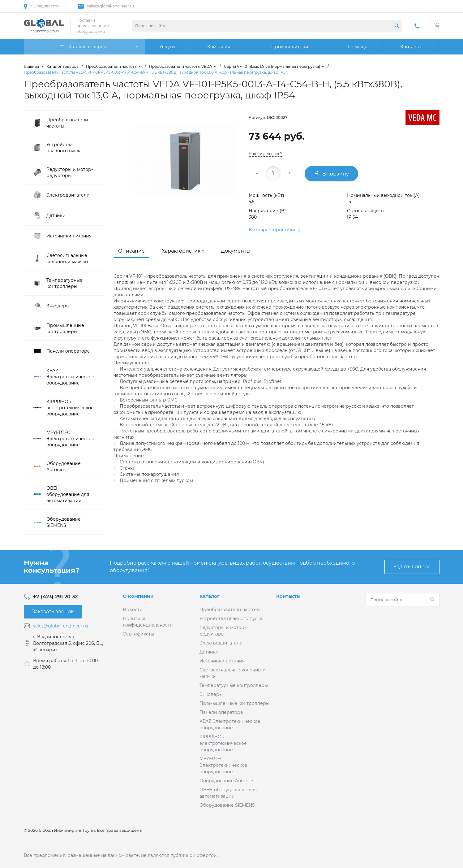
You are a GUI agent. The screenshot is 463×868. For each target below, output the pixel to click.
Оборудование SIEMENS (227, 805)
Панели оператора (221, 712)
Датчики (209, 652)
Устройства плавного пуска (231, 618)
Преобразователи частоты (230, 610)
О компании (138, 596)
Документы (236, 251)
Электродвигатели (221, 643)
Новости (133, 610)
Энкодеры (211, 694)
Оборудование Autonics (227, 781)
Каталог (210, 596)
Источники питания (222, 661)
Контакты (288, 596)
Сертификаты (138, 634)
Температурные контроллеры (234, 685)
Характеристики (183, 251)
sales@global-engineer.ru (110, 6)
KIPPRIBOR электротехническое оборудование (223, 743)
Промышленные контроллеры (234, 703)
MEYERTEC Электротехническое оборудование (223, 765)
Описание (131, 251)
